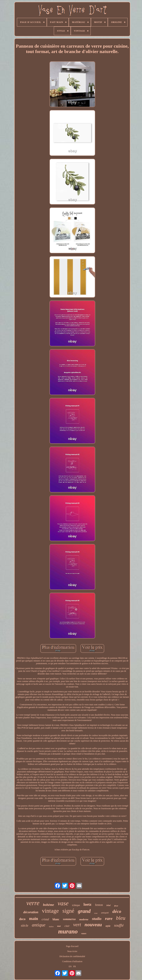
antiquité (105, 913)
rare (109, 918)
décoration (31, 912)
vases (84, 933)
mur (59, 926)
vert (77, 925)
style (108, 926)
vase (63, 903)
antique (39, 925)
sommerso (69, 919)
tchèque (76, 905)
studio (97, 919)
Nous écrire (72, 951)
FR (75, 966)
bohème (49, 905)
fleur (116, 906)
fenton (99, 905)
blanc (56, 919)
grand (84, 911)
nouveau (93, 925)
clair (67, 926)
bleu (121, 918)
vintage (50, 911)
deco (22, 919)
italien (51, 927)
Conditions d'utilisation (72, 961)
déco (117, 911)
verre (33, 903)
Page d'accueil (72, 946)
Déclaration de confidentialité (72, 956)
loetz (87, 904)
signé (68, 911)
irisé (109, 905)
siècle (25, 926)
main (33, 919)
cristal (45, 919)
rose (96, 913)
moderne (84, 919)
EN (70, 966)
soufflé (119, 925)
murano (68, 931)
